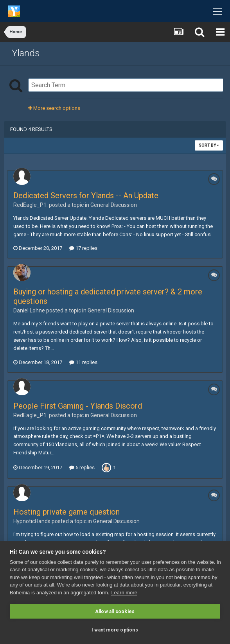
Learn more (124, 593)
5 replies (82, 467)
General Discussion (114, 205)
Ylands (26, 53)
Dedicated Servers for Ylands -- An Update (86, 196)
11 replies (83, 362)
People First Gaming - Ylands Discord (78, 406)
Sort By (209, 145)
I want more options (115, 630)
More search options (54, 108)
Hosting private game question (66, 512)
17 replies (83, 248)
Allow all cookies (115, 612)
